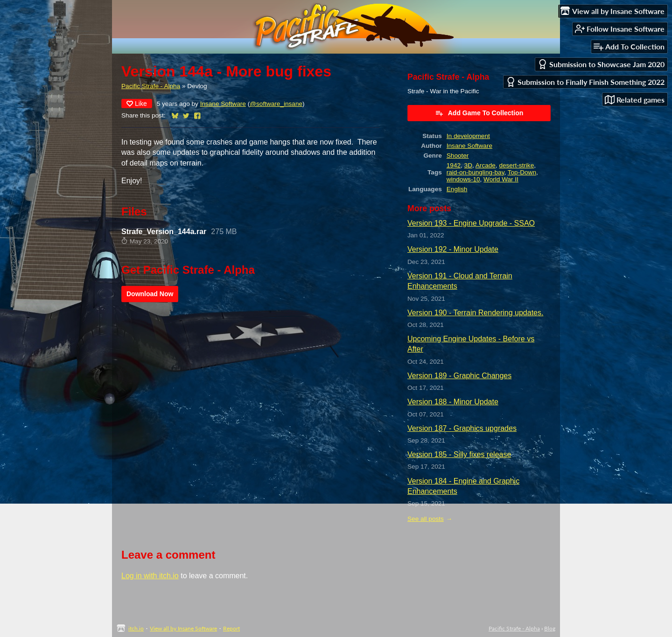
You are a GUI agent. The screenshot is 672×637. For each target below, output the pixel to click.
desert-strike (516, 165)
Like (137, 104)
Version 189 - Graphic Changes (459, 376)
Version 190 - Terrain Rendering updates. (475, 313)
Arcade (486, 165)
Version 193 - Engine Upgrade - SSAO (471, 223)
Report (231, 628)
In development (468, 136)
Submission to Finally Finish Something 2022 (585, 82)
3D (468, 165)
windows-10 (463, 179)
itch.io (136, 628)
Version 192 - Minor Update (453, 249)
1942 (454, 165)
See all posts (426, 519)
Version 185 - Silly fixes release (459, 454)
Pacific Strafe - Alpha (151, 86)
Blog (550, 628)
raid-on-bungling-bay (476, 172)
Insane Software (223, 104)
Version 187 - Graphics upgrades (462, 428)
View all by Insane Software (183, 628)
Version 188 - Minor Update (453, 402)
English (457, 189)
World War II (501, 179)
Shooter (458, 156)
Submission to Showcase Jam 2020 (601, 64)
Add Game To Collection (479, 113)
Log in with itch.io (150, 576)
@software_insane (276, 104)
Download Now (150, 294)
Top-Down (522, 172)
